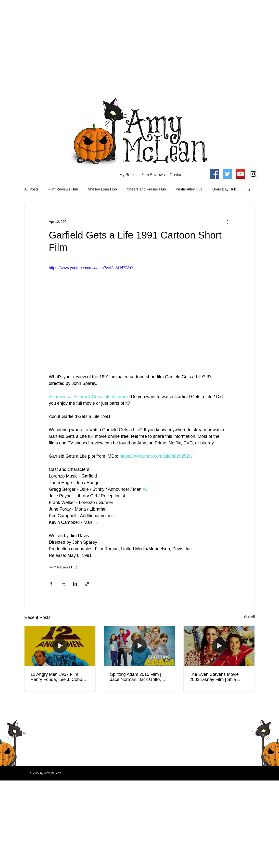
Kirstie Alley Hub (189, 189)
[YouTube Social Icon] (240, 174)
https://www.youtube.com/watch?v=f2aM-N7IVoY (91, 268)
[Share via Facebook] (51, 584)
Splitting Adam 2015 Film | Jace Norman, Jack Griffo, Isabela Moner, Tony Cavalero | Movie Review (139, 677)
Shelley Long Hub (102, 189)
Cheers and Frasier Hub (146, 189)
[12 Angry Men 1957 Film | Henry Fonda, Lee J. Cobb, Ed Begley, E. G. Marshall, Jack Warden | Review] (60, 646)
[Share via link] (87, 584)
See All (249, 617)
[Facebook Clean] (233, 707)
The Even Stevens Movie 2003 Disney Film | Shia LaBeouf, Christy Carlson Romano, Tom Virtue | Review (219, 677)
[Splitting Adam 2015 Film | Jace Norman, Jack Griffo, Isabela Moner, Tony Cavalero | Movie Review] (140, 646)
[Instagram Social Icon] (253, 174)
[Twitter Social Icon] (227, 174)
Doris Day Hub (224, 189)
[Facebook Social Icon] (214, 174)
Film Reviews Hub (63, 189)
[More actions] (227, 222)
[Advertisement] (46, 46)
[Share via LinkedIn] (75, 584)
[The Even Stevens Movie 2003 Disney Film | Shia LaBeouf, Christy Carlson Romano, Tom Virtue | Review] (219, 646)
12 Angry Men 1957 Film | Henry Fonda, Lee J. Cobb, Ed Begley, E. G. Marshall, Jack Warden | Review (57, 677)
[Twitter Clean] (240, 707)
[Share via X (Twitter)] (63, 584)
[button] (248, 189)
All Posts (31, 189)
